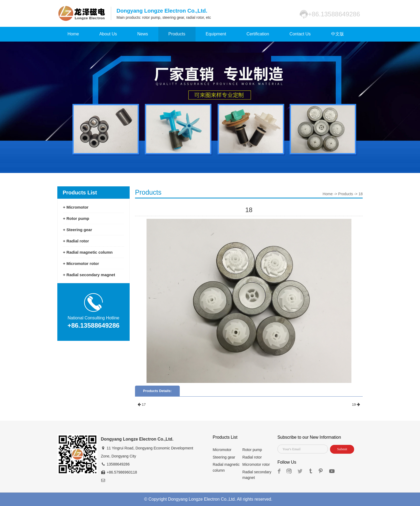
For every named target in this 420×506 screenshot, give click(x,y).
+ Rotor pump (76, 218)
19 (356, 405)
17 (142, 405)
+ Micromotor (76, 207)
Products (177, 34)
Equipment (216, 34)
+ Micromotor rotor (81, 263)
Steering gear (224, 457)
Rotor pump (252, 450)
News (143, 34)
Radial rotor (252, 457)
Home (73, 34)
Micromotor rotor (256, 464)
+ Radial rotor (76, 241)
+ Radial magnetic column (88, 252)
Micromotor (222, 450)
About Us (108, 34)
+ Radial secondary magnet (89, 275)
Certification (258, 34)
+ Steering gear (78, 230)
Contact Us (300, 34)
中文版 (337, 34)
